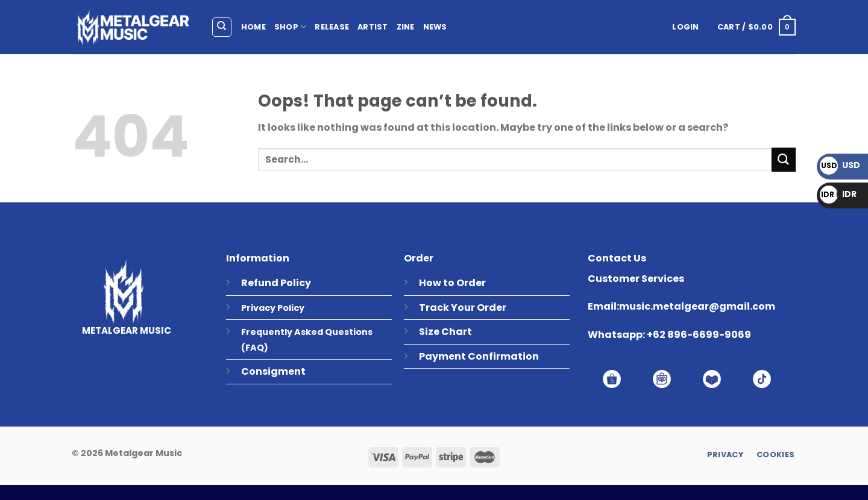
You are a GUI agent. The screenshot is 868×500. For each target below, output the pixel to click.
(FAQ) (255, 348)
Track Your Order (463, 308)
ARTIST (373, 27)
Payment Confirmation (479, 356)
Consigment (273, 371)
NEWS (435, 27)
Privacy (258, 308)
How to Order (452, 283)
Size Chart (445, 332)
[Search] (222, 27)
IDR (838, 194)
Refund (260, 283)
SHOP (290, 27)
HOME (253, 27)
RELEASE (332, 27)
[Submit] (784, 159)
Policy (296, 283)
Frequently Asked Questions (307, 332)
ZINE (406, 27)
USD (840, 165)
